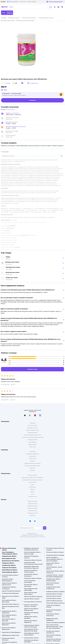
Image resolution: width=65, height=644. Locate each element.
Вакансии (33, 468)
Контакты (33, 470)
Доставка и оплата (33, 428)
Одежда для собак (33, 513)
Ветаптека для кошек (29, 18)
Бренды (33, 489)
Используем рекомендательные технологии (33, 537)
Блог (33, 494)
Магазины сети (33, 496)
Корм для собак (33, 511)
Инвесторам (33, 456)
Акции (32, 485)
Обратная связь (33, 444)
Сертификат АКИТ (33, 440)
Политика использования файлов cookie (33, 437)
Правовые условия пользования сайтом (33, 535)
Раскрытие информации (32, 454)
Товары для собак (32, 508)
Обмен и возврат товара (32, 430)
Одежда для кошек (33, 506)
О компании (33, 451)
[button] (33, 83)
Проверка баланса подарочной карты (32, 480)
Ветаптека (32, 515)
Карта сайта (33, 447)
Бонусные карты (32, 475)
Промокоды (33, 487)
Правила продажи (33, 433)
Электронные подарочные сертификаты (32, 478)
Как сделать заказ (33, 425)
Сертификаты (33, 442)
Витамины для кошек (8, 20)
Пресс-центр (33, 459)
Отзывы (32, 492)
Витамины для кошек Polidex (25, 20)
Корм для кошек (33, 504)
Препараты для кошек (46, 18)
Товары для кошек (14, 18)
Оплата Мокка (32, 482)
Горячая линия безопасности (32, 466)
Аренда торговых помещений (32, 463)
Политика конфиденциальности (33, 435)
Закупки (32, 461)
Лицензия (33, 423)
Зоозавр (4, 18)
